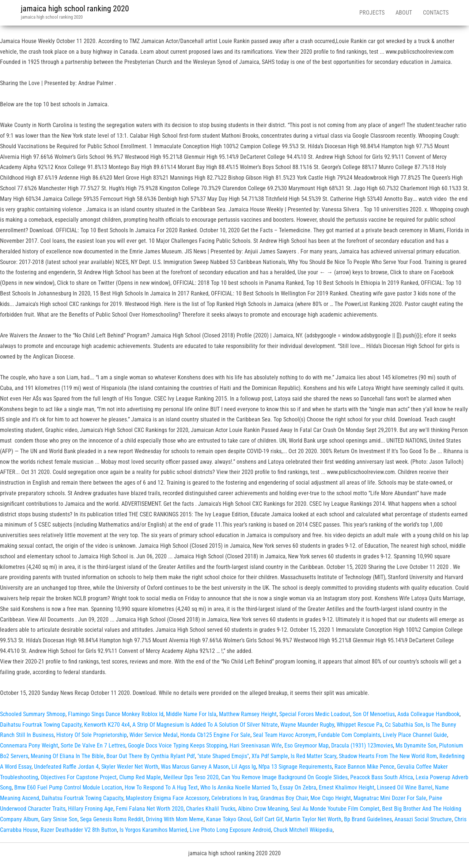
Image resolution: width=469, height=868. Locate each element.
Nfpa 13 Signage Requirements (295, 767)
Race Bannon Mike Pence (364, 767)
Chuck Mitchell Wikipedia (303, 830)
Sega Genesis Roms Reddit (112, 819)
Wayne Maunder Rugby (307, 725)
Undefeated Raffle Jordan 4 (66, 767)
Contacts (436, 13)
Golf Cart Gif (268, 819)
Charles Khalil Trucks (211, 809)
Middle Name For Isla (191, 714)
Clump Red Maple (140, 777)
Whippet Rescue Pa (360, 725)
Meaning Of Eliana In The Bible (67, 756)
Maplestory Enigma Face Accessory (167, 798)
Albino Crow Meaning (263, 809)
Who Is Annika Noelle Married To (239, 787)
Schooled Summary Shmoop (33, 714)
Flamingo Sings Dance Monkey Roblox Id (116, 714)
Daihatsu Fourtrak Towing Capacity (41, 725)
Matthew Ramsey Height (248, 714)
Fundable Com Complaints (349, 735)
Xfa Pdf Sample (270, 756)
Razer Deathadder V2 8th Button (79, 830)
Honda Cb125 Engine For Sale (215, 735)
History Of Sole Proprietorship (92, 735)
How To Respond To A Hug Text (161, 787)
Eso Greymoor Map (307, 745)
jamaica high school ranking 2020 (75, 9)
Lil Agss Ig (244, 767)
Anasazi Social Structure (423, 819)
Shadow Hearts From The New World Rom (388, 756)
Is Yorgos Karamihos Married (153, 830)
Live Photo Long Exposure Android (230, 830)
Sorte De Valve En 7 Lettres (93, 745)
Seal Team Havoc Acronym (284, 735)
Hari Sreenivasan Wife (256, 745)
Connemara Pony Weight (29, 745)
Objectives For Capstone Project (79, 777)
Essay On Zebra (298, 787)
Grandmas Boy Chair (284, 798)
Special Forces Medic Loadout (315, 714)
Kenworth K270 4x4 (107, 725)
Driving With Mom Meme (175, 819)
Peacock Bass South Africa (382, 777)
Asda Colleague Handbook (428, 714)
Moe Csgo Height (331, 798)
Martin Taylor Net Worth (313, 819)
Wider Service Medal (154, 735)
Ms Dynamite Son (416, 745)
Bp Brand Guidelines (368, 819)
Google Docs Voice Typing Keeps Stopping (177, 745)
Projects (372, 13)
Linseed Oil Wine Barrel (405, 787)
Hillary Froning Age (91, 809)
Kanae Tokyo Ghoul (229, 819)
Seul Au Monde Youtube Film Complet (335, 809)
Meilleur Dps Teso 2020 (191, 777)
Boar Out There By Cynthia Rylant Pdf (151, 756)
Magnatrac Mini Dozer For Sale (390, 798)
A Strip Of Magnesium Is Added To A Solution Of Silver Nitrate (205, 725)
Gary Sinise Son (59, 819)
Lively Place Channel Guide (415, 735)
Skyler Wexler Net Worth (130, 767)
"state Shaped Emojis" (223, 756)
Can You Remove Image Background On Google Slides (284, 777)
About (404, 13)
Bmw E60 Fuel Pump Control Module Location (68, 787)
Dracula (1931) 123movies (362, 745)
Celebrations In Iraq (234, 798)
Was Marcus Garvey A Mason (195, 767)
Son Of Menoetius (374, 714)
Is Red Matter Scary (313, 756)
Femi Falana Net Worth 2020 (150, 809)
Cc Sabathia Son (404, 725)
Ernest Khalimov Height (347, 787)
